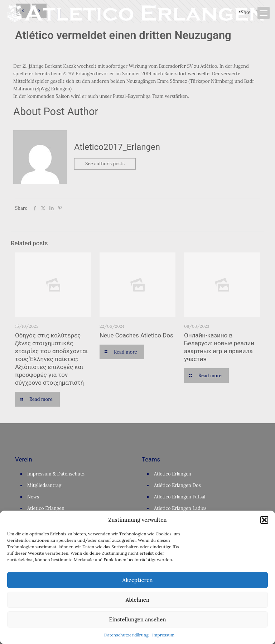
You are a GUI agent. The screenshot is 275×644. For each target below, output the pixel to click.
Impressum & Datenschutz (56, 474)
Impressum (163, 635)
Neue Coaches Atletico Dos (136, 335)
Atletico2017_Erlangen (117, 147)
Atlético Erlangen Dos (177, 485)
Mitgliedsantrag (44, 485)
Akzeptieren (137, 580)
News (33, 497)
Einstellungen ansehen (137, 619)
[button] (264, 520)
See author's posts (105, 164)
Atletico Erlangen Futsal (180, 497)
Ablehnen (137, 600)
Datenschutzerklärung (126, 635)
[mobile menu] (264, 13)
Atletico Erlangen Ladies (180, 508)
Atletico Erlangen (46, 508)
